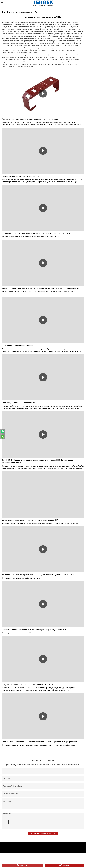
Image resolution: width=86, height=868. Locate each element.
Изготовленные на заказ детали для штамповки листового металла (30, 119)
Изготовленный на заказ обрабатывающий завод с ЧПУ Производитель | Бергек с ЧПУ (38, 575)
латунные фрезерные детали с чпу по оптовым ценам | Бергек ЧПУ (30, 520)
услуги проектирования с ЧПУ (26, 12)
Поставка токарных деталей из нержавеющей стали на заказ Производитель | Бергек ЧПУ (39, 742)
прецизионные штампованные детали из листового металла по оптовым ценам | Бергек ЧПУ (40, 288)
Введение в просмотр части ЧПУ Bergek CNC (21, 176)
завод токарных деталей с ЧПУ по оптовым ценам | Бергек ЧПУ (28, 685)
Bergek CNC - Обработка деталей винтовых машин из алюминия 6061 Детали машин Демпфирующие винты (37, 461)
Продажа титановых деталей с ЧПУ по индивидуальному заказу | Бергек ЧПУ (34, 630)
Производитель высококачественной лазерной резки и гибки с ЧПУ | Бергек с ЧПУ (36, 233)
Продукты (10, 12)
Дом (3, 12)
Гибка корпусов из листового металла (17, 346)
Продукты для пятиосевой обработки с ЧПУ (20, 403)
